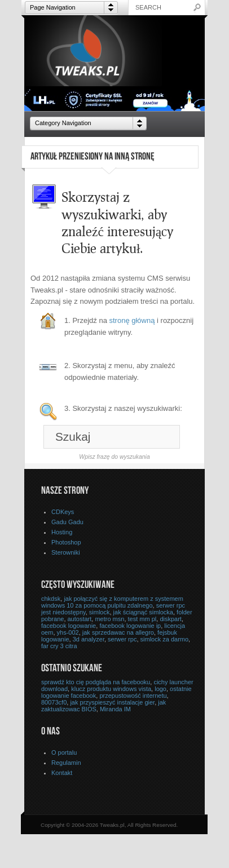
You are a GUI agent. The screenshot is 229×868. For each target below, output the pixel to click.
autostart (80, 619)
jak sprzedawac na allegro (118, 632)
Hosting (62, 532)
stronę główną (132, 320)
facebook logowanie (69, 626)
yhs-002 (68, 632)
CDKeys (63, 512)
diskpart (171, 619)
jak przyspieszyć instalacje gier (112, 702)
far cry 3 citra (59, 646)
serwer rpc (122, 639)
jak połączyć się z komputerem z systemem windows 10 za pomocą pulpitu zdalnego (112, 602)
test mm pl (142, 619)
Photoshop (66, 542)
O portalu (64, 752)
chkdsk (51, 599)
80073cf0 (54, 702)
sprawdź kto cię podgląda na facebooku (96, 682)
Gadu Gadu (67, 522)
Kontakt (62, 773)
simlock (100, 612)
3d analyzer (89, 639)
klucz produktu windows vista (111, 689)
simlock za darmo (165, 639)
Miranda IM (115, 709)
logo (160, 689)
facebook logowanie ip (130, 626)
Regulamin (66, 763)
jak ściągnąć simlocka (143, 612)
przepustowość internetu (133, 696)
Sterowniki (66, 552)
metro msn (109, 619)
